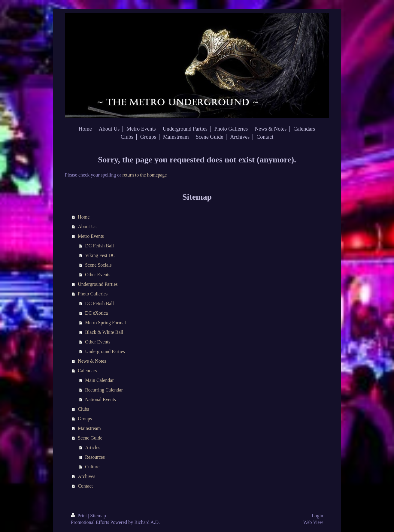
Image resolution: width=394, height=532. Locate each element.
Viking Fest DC (100, 255)
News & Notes (92, 361)
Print (79, 516)
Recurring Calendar (104, 390)
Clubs (83, 409)
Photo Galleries (93, 294)
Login (317, 516)
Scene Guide (90, 438)
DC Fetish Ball (99, 246)
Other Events (98, 275)
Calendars (87, 371)
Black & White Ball (104, 332)
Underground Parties (98, 284)
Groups (85, 419)
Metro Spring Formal (105, 323)
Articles (93, 447)
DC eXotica (96, 313)
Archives (86, 476)
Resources (95, 457)
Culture (92, 467)
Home (84, 217)
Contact (85, 486)
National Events (100, 399)
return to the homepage (145, 175)
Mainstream (89, 428)
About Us (87, 227)
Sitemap (98, 516)
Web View (313, 522)
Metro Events (91, 236)
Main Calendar (99, 380)
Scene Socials (98, 265)
